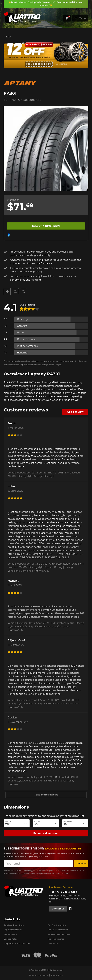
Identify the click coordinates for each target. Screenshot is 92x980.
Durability (22, 319)
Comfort (22, 326)
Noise (20, 332)
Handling (22, 352)
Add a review (75, 412)
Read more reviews (46, 795)
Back (8, 36)
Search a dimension (46, 833)
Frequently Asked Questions (17, 943)
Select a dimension (46, 226)
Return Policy (10, 934)
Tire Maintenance (56, 939)
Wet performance (27, 346)
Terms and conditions (38, 975)
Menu (80, 18)
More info (60, 64)
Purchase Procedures (14, 925)
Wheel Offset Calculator (59, 934)
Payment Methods (13, 930)
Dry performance (27, 339)
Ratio (37, 821)
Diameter (68, 821)
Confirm (81, 863)
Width (8, 821)
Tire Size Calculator (57, 925)
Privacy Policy (57, 975)
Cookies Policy (10, 939)
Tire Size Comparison (58, 930)
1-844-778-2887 (63, 892)
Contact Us (58, 909)
